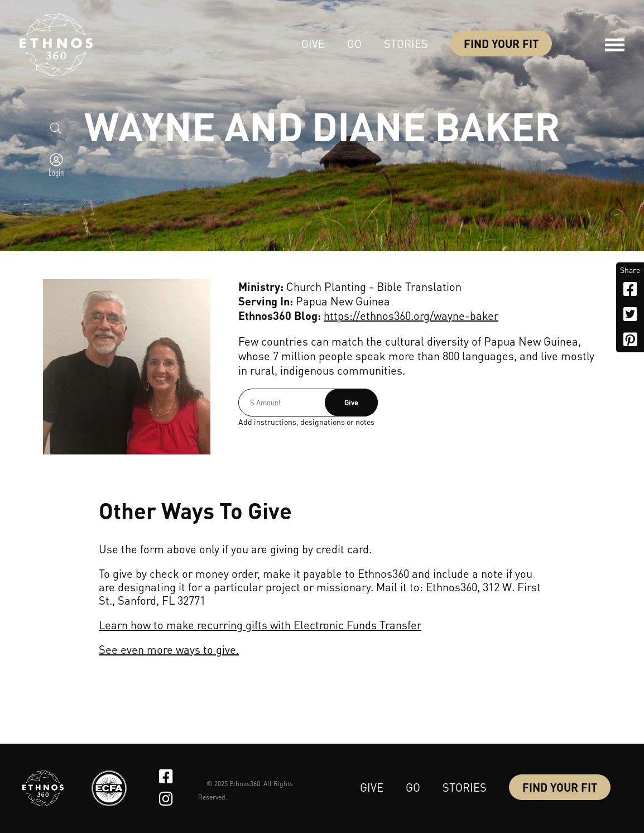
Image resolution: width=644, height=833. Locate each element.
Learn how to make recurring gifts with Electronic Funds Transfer (260, 625)
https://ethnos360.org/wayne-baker (411, 315)
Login (56, 172)
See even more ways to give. (169, 649)
